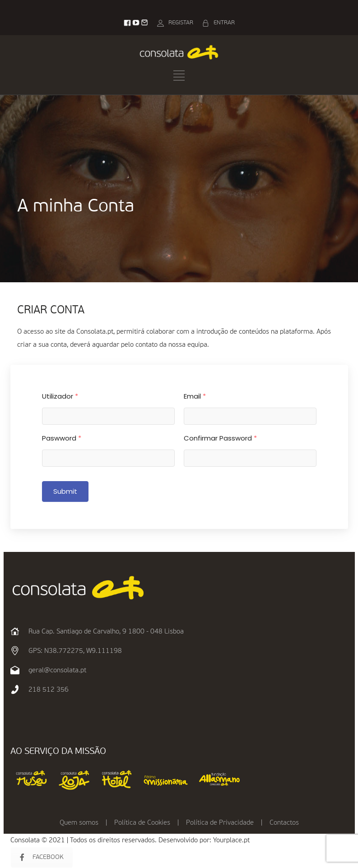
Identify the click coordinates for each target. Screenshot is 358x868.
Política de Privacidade (220, 823)
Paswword (62, 438)
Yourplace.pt (231, 840)
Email (195, 396)
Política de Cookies (142, 823)
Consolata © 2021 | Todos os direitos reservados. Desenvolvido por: (112, 840)
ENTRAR (224, 23)
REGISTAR (181, 23)
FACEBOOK (42, 857)
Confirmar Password (220, 438)
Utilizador (60, 396)
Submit (65, 491)
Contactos (284, 823)
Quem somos (79, 823)
